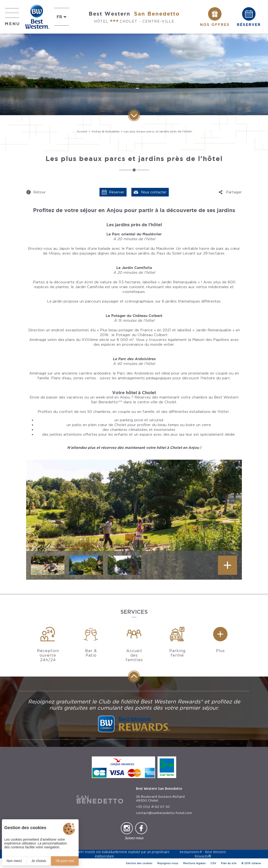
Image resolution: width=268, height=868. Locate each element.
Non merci (14, 861)
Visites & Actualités (105, 131)
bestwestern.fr (191, 852)
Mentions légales (194, 863)
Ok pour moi (65, 861)
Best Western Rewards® (210, 854)
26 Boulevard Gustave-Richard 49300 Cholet (160, 799)
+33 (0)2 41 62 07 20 (153, 807)
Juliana (256, 863)
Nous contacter (154, 192)
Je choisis (39, 861)
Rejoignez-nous (168, 863)
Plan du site (229, 863)
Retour (40, 192)
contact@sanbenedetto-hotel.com (164, 813)
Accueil (82, 131)
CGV (213, 863)
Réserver (117, 192)
